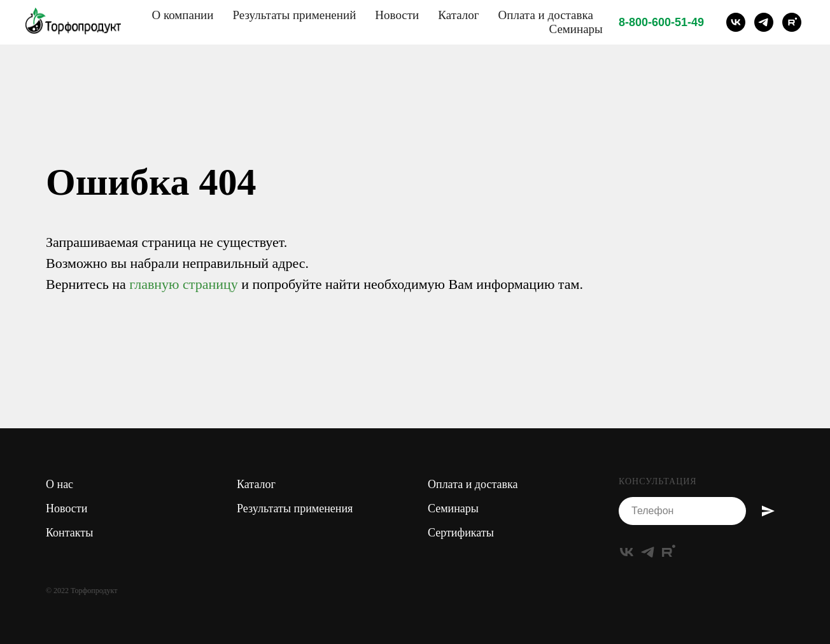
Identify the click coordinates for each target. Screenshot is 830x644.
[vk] (736, 22)
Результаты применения (295, 508)
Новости (397, 15)
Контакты (69, 533)
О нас (60, 484)
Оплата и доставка (546, 15)
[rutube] (792, 22)
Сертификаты (461, 533)
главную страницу (183, 284)
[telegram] (764, 22)
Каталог (458, 15)
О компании (182, 15)
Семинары (575, 29)
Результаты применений (294, 15)
